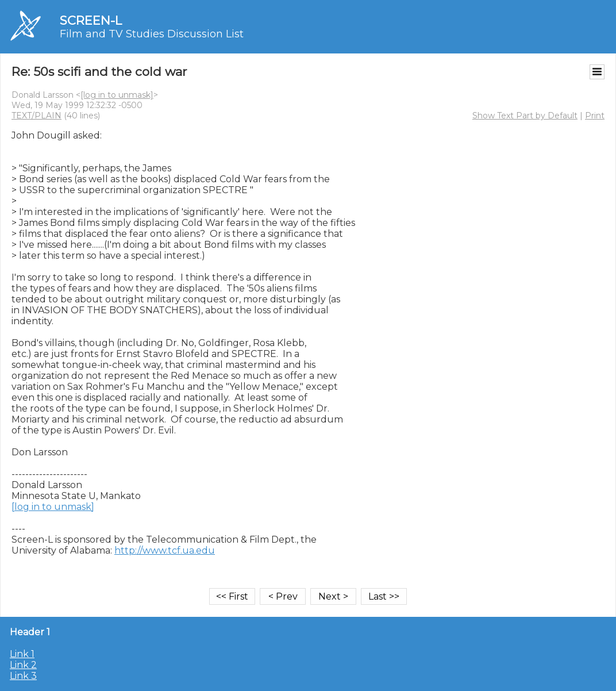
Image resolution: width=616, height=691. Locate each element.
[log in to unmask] (117, 95)
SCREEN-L (91, 20)
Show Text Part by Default (525, 116)
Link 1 (22, 654)
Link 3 (23, 676)
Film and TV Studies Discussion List (152, 34)
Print (595, 116)
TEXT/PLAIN (36, 116)
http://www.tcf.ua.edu (165, 550)
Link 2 (23, 665)
